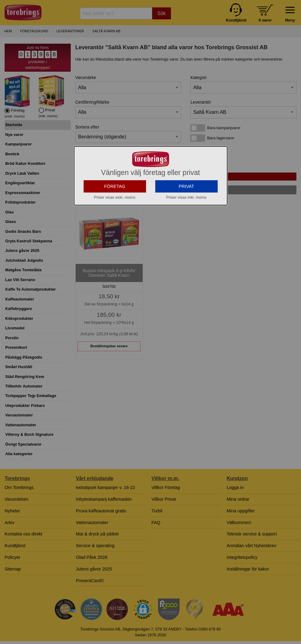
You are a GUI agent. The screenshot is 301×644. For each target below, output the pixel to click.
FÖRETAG (115, 210)
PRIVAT (186, 210)
